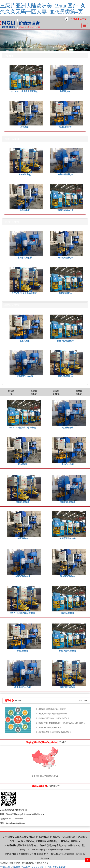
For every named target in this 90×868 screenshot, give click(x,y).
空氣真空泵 (41, 841)
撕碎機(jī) (75, 841)
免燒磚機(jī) (53, 841)
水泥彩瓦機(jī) (56, 393)
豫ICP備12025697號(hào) (62, 854)
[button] (7, 41)
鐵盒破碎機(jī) (80, 837)
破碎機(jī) (34, 837)
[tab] (45, 56)
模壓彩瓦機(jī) (79, 393)
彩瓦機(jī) (11, 393)
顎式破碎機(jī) (45, 837)
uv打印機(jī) (9, 837)
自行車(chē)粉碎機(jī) (63, 837)
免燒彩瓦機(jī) (34, 393)
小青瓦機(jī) (64, 841)
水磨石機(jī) (29, 841)
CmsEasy (45, 858)
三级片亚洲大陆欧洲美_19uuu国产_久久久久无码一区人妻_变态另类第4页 (43, 9)
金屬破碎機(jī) (22, 837)
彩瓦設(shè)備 (17, 841)
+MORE (83, 701)
